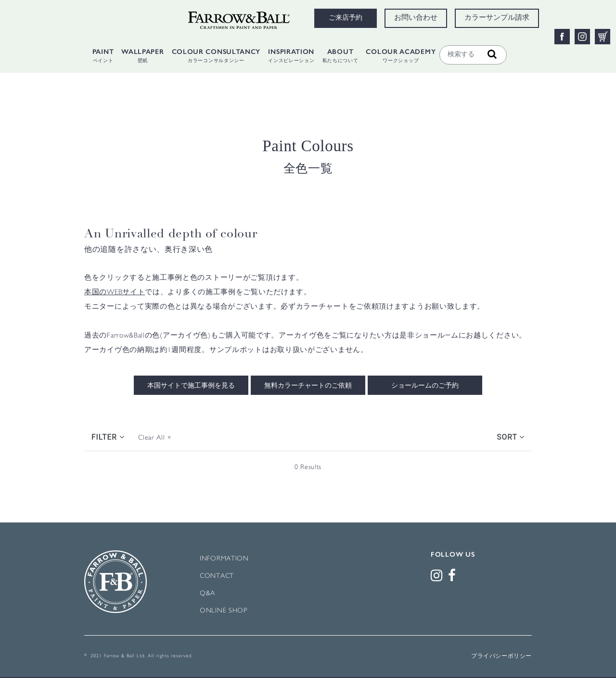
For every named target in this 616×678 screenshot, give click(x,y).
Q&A (207, 593)
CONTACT (217, 576)
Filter (108, 437)
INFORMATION (224, 559)
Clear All (155, 438)
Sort (511, 437)
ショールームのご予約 (425, 386)
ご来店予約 (346, 18)
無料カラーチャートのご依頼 (308, 386)
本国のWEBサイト (115, 293)
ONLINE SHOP (224, 611)
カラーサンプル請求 (497, 18)
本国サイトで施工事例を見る (191, 386)
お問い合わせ (416, 18)
